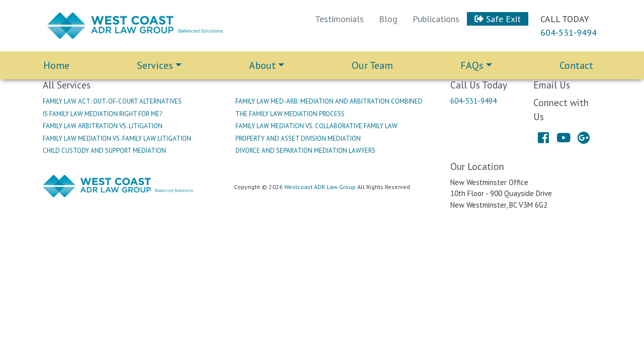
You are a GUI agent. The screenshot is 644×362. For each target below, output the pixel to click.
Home (56, 65)
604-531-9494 (569, 32)
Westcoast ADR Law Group (320, 187)
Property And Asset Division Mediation (298, 139)
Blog (388, 19)
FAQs (472, 65)
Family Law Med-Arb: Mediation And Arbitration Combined (329, 101)
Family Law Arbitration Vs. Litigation (103, 126)
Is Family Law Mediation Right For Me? (102, 114)
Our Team (372, 65)
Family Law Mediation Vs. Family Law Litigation (117, 139)
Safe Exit (498, 19)
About (262, 65)
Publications (436, 19)
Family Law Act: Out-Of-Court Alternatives (112, 101)
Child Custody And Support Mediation (104, 151)
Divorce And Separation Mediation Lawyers (305, 151)
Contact (576, 65)
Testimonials (339, 19)
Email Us (552, 85)
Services (155, 65)
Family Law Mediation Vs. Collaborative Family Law (316, 126)
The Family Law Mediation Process (290, 114)
